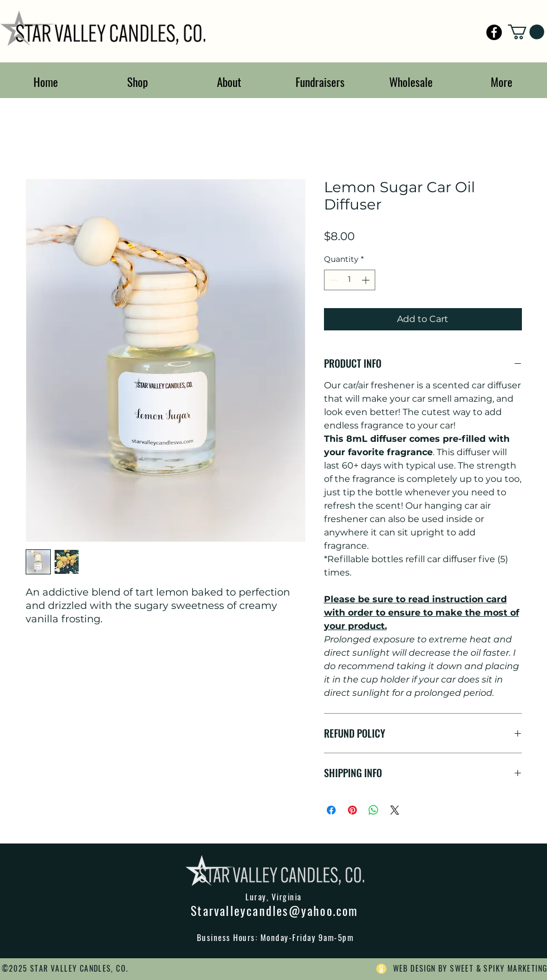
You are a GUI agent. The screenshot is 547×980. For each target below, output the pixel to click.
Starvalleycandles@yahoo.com (274, 910)
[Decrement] (333, 280)
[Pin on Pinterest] (352, 810)
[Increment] (367, 280)
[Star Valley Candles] (494, 32)
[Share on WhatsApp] (374, 810)
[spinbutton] (350, 280)
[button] (526, 32)
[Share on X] (395, 810)
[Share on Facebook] (331, 810)
